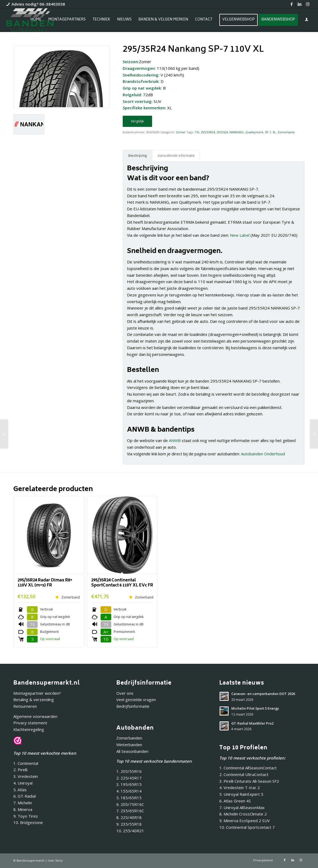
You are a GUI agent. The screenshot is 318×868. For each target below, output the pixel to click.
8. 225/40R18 (129, 817)
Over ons (125, 693)
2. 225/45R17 (129, 778)
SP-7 (268, 132)
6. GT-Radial (25, 796)
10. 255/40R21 (130, 831)
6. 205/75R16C (130, 804)
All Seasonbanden (132, 751)
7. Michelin (23, 803)
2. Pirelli (20, 770)
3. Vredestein (26, 776)
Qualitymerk (254, 132)
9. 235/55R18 (129, 824)
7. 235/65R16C (130, 811)
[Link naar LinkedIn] (299, 4)
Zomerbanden (129, 738)
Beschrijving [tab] (138, 156)
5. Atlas (20, 790)
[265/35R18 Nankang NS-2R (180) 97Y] (314, 434)
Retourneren (25, 706)
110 (197, 132)
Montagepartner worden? (37, 693)
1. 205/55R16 (129, 771)
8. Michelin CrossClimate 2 (244, 814)
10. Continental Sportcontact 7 (247, 827)
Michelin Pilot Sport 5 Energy (255, 708)
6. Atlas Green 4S (235, 801)
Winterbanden (129, 745)
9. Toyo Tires (26, 816)
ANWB (175, 440)
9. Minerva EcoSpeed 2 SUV (245, 821)
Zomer (181, 132)
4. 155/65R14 (129, 791)
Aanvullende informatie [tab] (176, 156)
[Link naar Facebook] (291, 4)
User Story (55, 860)
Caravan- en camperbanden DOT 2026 (263, 694)
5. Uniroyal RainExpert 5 (241, 794)
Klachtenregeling (29, 729)
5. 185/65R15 (129, 798)
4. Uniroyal (23, 783)
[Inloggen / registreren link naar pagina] (307, 21)
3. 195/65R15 (129, 784)
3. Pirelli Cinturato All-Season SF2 (249, 781)
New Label (240, 235)
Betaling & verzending (34, 700)
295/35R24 (208, 132)
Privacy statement (30, 723)
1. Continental (26, 763)
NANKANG (237, 132)
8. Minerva (23, 809)
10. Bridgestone (28, 822)
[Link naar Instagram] (308, 4)
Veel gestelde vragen (136, 700)
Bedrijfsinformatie (133, 706)
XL (274, 132)
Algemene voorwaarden (35, 716)
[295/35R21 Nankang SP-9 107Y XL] (4, 434)
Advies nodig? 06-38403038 (38, 4)
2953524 (222, 132)
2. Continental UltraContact (244, 774)
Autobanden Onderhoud (263, 454)
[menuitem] (36, 20)
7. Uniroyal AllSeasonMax (242, 807)
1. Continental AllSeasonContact (248, 768)
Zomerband (286, 132)
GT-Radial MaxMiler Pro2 (252, 723)
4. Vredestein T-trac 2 (240, 787)
